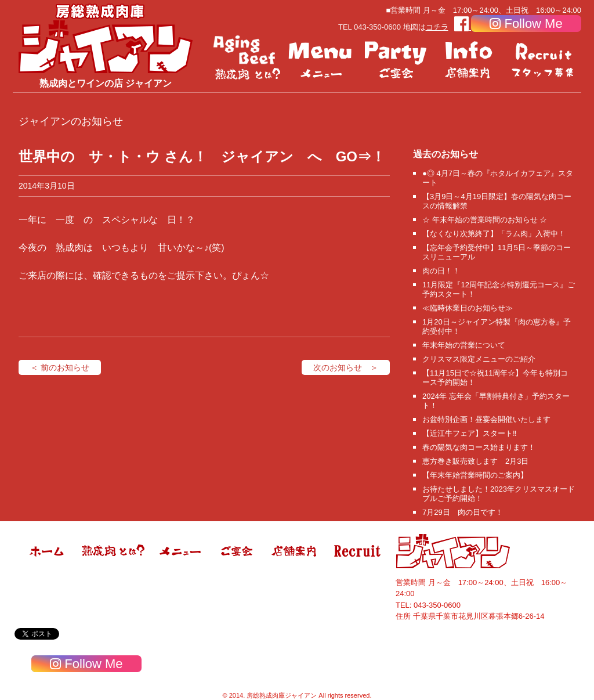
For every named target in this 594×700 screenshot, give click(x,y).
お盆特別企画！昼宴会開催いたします (486, 419)
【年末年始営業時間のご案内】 (475, 475)
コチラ (437, 27)
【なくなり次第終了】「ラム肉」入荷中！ (494, 234)
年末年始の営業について (464, 345)
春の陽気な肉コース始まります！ (479, 447)
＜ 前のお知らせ (60, 367)
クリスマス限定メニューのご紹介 (479, 359)
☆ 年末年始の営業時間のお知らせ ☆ (485, 220)
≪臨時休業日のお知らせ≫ (468, 308)
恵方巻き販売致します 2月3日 (475, 461)
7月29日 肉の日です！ (463, 512)
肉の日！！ (441, 271)
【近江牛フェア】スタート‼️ (470, 433)
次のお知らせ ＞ (346, 367)
